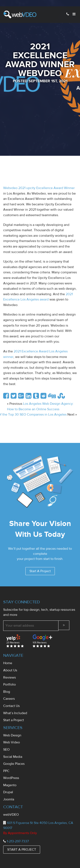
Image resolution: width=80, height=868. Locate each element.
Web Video (12, 742)
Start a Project (14, 720)
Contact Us (11, 706)
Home (8, 663)
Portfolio (9, 684)
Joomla (9, 799)
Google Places (14, 764)
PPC (6, 771)
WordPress (11, 778)
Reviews (9, 677)
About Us (10, 670)
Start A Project (40, 571)
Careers (9, 699)
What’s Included (15, 713)
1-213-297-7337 (18, 841)
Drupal (8, 792)
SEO (6, 750)
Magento (10, 785)
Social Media (13, 757)
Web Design (12, 735)
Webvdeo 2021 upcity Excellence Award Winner (39, 188)
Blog (7, 692)
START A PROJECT (22, 850)
